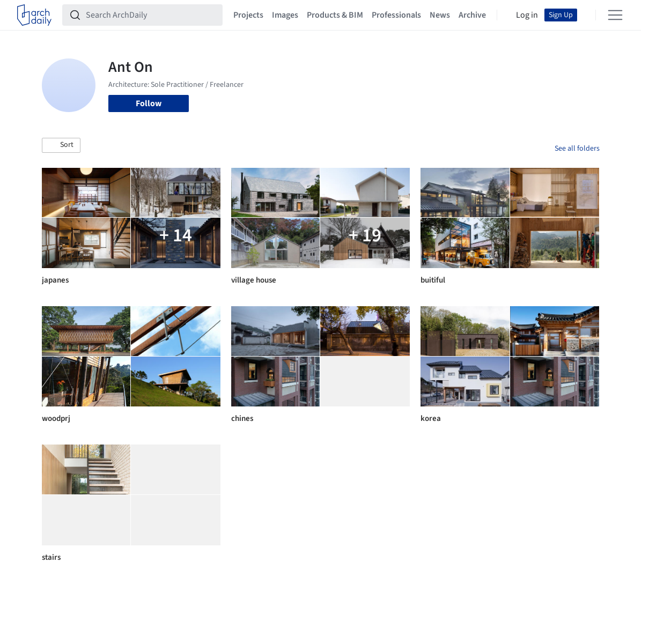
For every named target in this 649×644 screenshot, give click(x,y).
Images (285, 15)
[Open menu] (615, 15)
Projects (248, 15)
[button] (61, 145)
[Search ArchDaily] (151, 15)
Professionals (396, 15)
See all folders (577, 149)
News (440, 15)
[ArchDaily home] (34, 15)
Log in (527, 15)
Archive (472, 15)
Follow (149, 103)
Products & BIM (335, 15)
